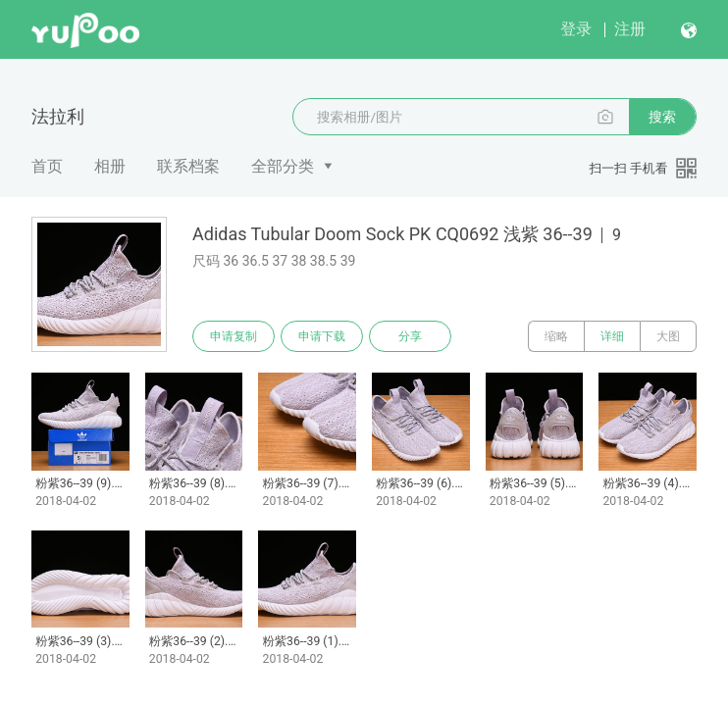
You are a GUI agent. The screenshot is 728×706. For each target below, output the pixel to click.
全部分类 (283, 166)
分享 (410, 336)
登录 (576, 29)
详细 (612, 336)
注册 (630, 29)
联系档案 (188, 166)
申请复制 (234, 336)
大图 (668, 336)
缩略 (556, 336)
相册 (110, 166)
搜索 (662, 117)
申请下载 (322, 336)
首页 (47, 166)
